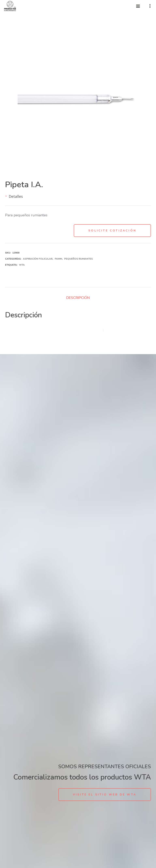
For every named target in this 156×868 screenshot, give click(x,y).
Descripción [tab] (78, 298)
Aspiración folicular (38, 259)
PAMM (58, 259)
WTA (22, 265)
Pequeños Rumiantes (79, 259)
